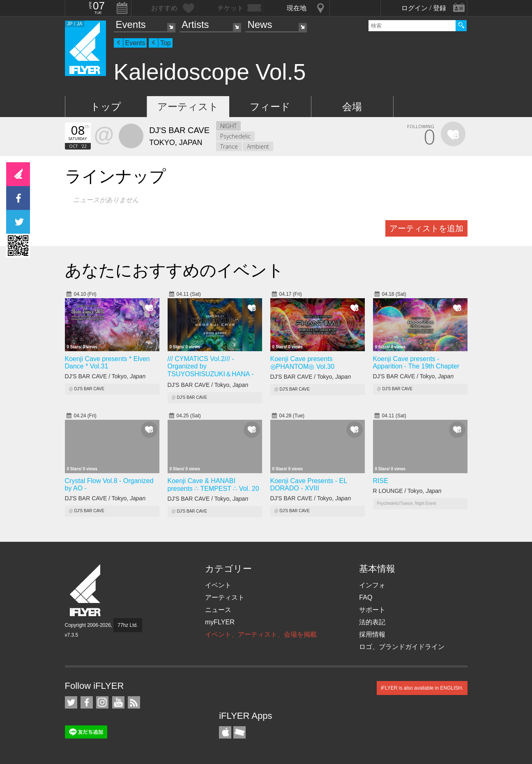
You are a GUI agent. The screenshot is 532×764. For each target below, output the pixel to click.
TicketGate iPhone (240, 732)
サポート (372, 610)
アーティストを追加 (426, 228)
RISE (381, 481)
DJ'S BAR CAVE (89, 389)
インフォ (372, 585)
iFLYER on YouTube (118, 702)
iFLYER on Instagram (102, 702)
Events (131, 24)
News (260, 24)
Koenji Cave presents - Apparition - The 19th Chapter (416, 362)
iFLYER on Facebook (87, 702)
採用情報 (372, 634)
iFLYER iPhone (225, 732)
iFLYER (86, 590)
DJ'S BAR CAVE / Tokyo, (105, 376)
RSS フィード (134, 702)
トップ (106, 107)
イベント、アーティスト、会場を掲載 (261, 634)
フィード (270, 107)
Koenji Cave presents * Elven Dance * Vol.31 (107, 362)
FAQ (366, 597)
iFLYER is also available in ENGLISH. (422, 688)
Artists (195, 24)
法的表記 (372, 622)
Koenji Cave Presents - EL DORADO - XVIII (309, 484)
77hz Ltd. (128, 625)
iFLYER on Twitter (71, 702)
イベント (218, 585)
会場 (352, 107)
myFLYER (220, 622)
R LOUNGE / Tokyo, (407, 491)
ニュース (218, 610)
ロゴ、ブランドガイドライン (402, 647)
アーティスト (188, 107)
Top (166, 43)
